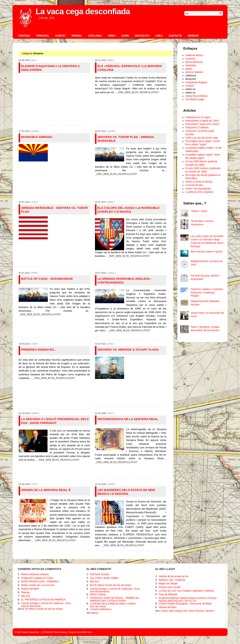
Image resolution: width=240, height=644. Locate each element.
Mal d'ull (26, 596)
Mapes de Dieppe (168, 584)
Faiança (25, 592)
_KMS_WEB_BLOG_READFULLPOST (138, 92)
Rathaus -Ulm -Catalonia (172, 580)
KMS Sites (87, 632)
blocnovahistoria (194, 62)
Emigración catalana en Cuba (37, 578)
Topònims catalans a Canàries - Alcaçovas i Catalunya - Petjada (207, 293)
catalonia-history (194, 55)
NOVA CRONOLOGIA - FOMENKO (40, 582)
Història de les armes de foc (174, 576)
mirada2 (190, 86)
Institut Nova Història (197, 96)
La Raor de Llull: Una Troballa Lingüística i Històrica (186, 591)
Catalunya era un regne (198, 117)
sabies (189, 69)
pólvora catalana (194, 72)
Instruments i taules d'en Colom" (203, 124)
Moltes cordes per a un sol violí (38, 585)
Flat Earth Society (100, 574)
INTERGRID (48, 632)
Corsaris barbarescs (101, 609)
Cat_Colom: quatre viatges (104, 578)
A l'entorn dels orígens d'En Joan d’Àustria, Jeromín (186, 611)
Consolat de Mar (194, 185)
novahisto (190, 59)
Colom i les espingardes (198, 189)
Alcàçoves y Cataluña (197, 128)
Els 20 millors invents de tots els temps (42, 609)
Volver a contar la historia (199, 182)
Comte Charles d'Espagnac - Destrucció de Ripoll (185, 604)
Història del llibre (30, 589)
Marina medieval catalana (35, 574)
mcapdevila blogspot (196, 82)
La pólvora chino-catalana (199, 192)
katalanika (191, 65)
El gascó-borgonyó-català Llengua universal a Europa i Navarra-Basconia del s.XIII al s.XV (188, 599)
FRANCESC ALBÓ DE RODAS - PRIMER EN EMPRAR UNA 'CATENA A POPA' (114, 599)
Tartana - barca (199, 211)
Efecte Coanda (98, 594)
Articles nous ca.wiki (170, 587)
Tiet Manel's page (195, 99)
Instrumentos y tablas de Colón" (202, 121)
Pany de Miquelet (168, 594)
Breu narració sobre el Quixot (207, 252)
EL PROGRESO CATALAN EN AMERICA (43, 600)
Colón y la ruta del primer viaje (202, 138)
